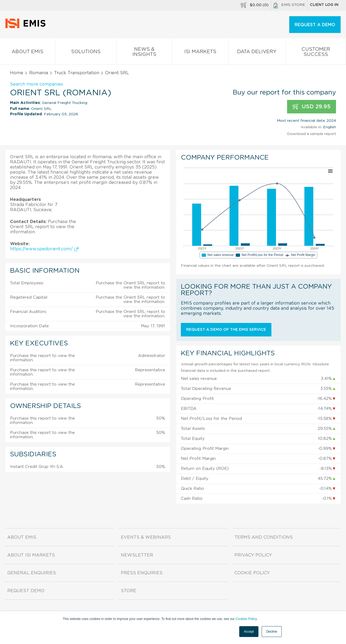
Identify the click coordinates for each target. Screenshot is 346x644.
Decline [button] (272, 632)
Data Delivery (257, 53)
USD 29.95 (312, 107)
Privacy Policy (253, 555)
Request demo (26, 591)
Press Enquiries (142, 573)
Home (17, 73)
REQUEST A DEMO (315, 25)
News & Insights (144, 53)
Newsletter (137, 555)
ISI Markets (200, 53)
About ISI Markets (31, 555)
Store (129, 591)
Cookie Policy (252, 573)
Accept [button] (249, 632)
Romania (39, 73)
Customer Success (316, 53)
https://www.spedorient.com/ (44, 249)
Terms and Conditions (264, 537)
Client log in (324, 5)
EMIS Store (289, 5)
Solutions (86, 53)
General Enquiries (32, 573)
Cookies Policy (246, 619)
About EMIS (28, 53)
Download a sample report (312, 134)
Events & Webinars (146, 537)
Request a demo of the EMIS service (226, 330)
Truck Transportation (77, 73)
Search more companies (36, 84)
